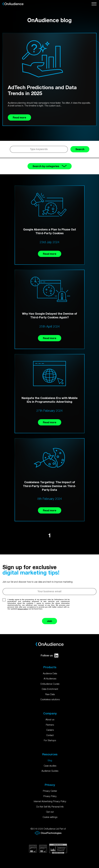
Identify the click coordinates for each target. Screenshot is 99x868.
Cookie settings (50, 817)
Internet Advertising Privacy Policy (50, 801)
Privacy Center (50, 791)
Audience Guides (50, 771)
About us (50, 719)
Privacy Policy (50, 796)
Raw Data (50, 694)
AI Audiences (50, 678)
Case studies (50, 766)
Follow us (49, 656)
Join (49, 621)
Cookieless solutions (50, 699)
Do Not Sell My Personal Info (50, 807)
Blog (50, 760)
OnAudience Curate (50, 684)
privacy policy (23, 609)
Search (80, 149)
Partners (50, 725)
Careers (50, 730)
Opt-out (50, 812)
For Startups (50, 740)
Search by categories (50, 166)
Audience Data (50, 673)
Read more (50, 254)
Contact (50, 735)
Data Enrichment (50, 689)
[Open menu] (94, 4)
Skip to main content (0, 0)
